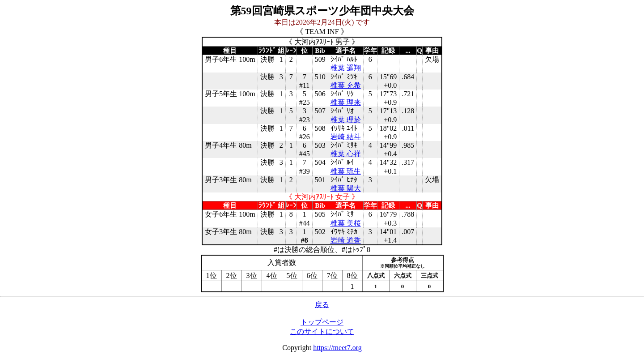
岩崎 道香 (346, 240)
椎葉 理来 (346, 102)
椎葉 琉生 (346, 171)
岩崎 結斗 (346, 137)
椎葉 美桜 (346, 223)
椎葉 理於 (346, 120)
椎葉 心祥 (346, 154)
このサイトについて (322, 331)
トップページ (322, 322)
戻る (322, 305)
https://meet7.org (337, 348)
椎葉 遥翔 (346, 68)
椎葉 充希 (346, 85)
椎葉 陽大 (346, 188)
